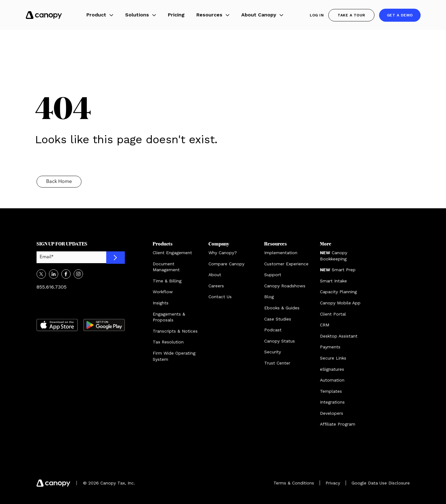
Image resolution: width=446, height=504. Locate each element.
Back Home (59, 182)
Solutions (141, 15)
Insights (161, 303)
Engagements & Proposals (169, 317)
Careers (216, 286)
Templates (331, 391)
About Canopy (262, 15)
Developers (332, 413)
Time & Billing (167, 281)
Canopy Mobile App (340, 303)
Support (273, 275)
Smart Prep (338, 270)
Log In (317, 15)
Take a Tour (351, 15)
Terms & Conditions (294, 483)
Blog (269, 297)
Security (273, 352)
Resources (213, 15)
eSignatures (332, 369)
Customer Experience (286, 264)
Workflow (163, 292)
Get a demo (400, 15)
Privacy (333, 483)
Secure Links (333, 358)
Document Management (166, 267)
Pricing (176, 15)
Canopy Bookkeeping (334, 256)
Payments (330, 347)
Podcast (273, 330)
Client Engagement (172, 253)
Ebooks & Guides (282, 308)
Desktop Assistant (339, 336)
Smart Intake (333, 281)
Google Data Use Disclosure (381, 483)
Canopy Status (280, 341)
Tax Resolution (168, 342)
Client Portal (333, 314)
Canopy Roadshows (285, 286)
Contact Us (220, 297)
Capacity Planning (338, 292)
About (215, 275)
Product (100, 15)
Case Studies (278, 319)
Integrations (332, 402)
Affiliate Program (338, 424)
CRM (325, 325)
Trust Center (277, 363)
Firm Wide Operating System (174, 356)
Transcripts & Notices (175, 331)
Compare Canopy (226, 264)
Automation (332, 380)
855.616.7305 (52, 287)
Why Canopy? (223, 253)
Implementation (281, 253)
